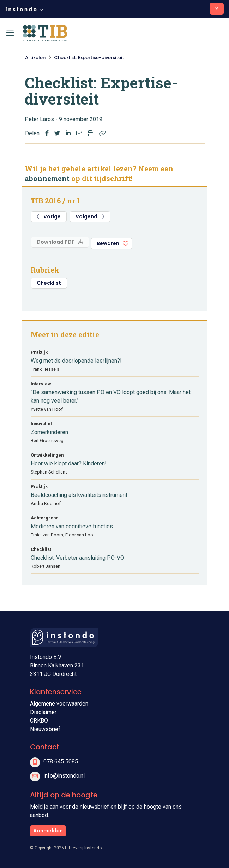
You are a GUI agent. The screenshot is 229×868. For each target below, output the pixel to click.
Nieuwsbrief (45, 729)
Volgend (90, 216)
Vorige (49, 216)
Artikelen (35, 57)
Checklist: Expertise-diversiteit (89, 57)
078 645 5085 (61, 762)
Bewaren (108, 243)
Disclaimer (43, 712)
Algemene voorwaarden (59, 704)
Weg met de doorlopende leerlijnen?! (76, 361)
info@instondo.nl (64, 776)
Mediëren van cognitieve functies (72, 526)
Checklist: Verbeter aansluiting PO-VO (77, 558)
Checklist (49, 283)
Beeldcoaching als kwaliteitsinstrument (79, 495)
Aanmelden (48, 831)
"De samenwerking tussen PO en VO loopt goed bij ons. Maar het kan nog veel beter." (111, 396)
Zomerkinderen (49, 432)
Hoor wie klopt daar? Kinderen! (69, 463)
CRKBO (39, 721)
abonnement (47, 178)
